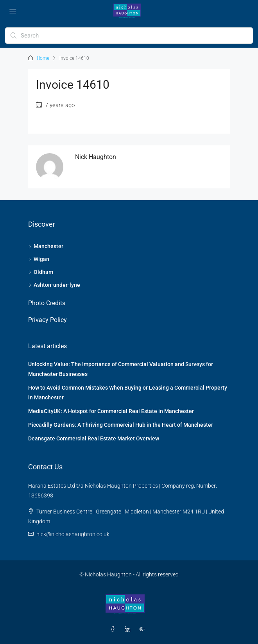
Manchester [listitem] (46, 246)
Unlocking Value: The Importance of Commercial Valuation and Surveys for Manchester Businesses (121, 369)
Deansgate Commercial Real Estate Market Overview (94, 438)
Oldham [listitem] (41, 272)
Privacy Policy (47, 320)
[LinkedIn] (129, 630)
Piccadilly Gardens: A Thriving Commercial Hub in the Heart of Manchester (121, 425)
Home (43, 58)
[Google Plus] (144, 630)
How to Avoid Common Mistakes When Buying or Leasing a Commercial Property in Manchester (128, 393)
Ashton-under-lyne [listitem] (54, 285)
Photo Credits (47, 303)
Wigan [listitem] (39, 259)
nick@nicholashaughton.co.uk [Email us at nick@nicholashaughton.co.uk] (73, 534)
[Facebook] (114, 630)
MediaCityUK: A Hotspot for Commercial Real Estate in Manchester (111, 411)
